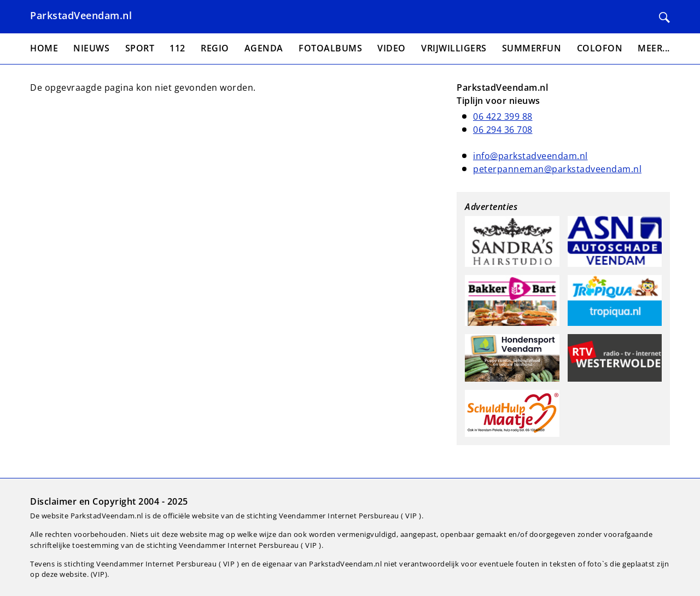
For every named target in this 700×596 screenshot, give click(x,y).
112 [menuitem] (177, 48)
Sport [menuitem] (140, 48)
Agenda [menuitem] (264, 48)
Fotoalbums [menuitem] (330, 48)
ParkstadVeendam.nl (81, 15)
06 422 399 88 (503, 116)
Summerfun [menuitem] (532, 48)
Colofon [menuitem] (600, 48)
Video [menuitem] (392, 48)
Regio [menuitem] (215, 48)
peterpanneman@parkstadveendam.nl (557, 169)
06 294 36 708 (503, 130)
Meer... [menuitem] (654, 48)
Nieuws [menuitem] (91, 48)
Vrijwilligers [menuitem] (454, 48)
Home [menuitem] (44, 48)
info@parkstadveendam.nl (530, 156)
